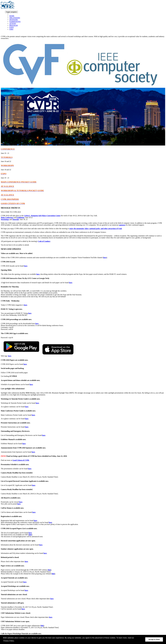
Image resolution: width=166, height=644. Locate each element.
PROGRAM (13, 25)
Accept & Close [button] (154, 639)
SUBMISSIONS (15, 22)
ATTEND (13, 24)
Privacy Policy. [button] (9, 641)
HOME (12, 16)
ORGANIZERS (15, 18)
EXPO (12, 27)
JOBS (11, 29)
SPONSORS (14, 20)
